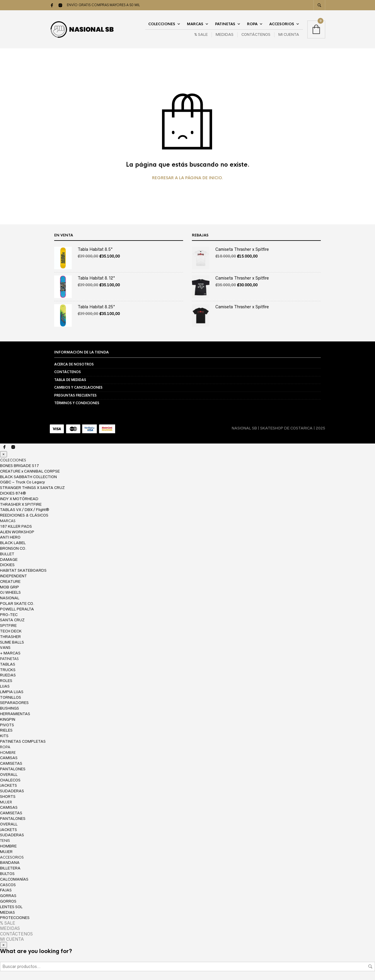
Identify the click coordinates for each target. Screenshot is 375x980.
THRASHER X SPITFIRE (21, 504)
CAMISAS (9, 758)
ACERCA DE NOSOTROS (74, 364)
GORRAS (8, 896)
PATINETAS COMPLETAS (23, 741)
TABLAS (8, 664)
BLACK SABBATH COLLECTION (28, 477)
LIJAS (5, 686)
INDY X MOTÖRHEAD (19, 499)
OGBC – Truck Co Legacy (22, 482)
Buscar (370, 967)
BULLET (7, 554)
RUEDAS (8, 675)
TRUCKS (8, 670)
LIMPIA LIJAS (12, 692)
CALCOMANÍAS (14, 879)
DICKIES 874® (13, 493)
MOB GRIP (10, 587)
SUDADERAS (12, 791)
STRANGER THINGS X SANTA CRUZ (32, 488)
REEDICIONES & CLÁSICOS (24, 515)
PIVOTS (7, 725)
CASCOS (8, 885)
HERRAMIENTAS (15, 714)
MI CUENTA (289, 34)
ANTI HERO (10, 537)
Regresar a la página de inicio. (187, 178)
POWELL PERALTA (17, 609)
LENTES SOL (11, 907)
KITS (4, 736)
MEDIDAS (225, 34)
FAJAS (6, 890)
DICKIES (7, 565)
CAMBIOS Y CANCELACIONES (78, 387)
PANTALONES (13, 769)
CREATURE (10, 582)
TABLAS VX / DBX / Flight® (25, 510)
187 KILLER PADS (16, 526)
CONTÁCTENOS (256, 34)
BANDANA (10, 863)
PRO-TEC (9, 615)
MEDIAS (7, 912)
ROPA (252, 24)
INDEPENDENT (13, 576)
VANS (5, 648)
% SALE (201, 34)
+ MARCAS (10, 653)
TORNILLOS (11, 697)
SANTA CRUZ (12, 620)
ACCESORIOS (282, 24)
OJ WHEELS (10, 592)
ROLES (6, 681)
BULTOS (7, 874)
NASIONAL (10, 598)
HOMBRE (8, 753)
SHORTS (8, 797)
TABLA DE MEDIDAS (70, 380)
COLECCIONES (162, 24)
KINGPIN (8, 719)
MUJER (6, 802)
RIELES (6, 730)
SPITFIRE (8, 626)
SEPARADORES (14, 703)
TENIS (5, 841)
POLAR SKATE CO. (17, 604)
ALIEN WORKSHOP (17, 532)
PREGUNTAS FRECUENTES (75, 395)
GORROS (8, 901)
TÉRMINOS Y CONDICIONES (77, 403)
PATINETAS (225, 24)
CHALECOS (10, 780)
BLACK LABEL (13, 543)
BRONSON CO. (13, 548)
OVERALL (9, 775)
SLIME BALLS (12, 642)
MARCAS (195, 24)
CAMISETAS (11, 763)
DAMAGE (9, 560)
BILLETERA (10, 868)
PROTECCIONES (15, 918)
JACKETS (8, 785)
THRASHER (10, 637)
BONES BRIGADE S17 (19, 466)
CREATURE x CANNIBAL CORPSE (30, 471)
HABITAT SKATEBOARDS (23, 570)
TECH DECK (11, 631)
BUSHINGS (10, 708)
